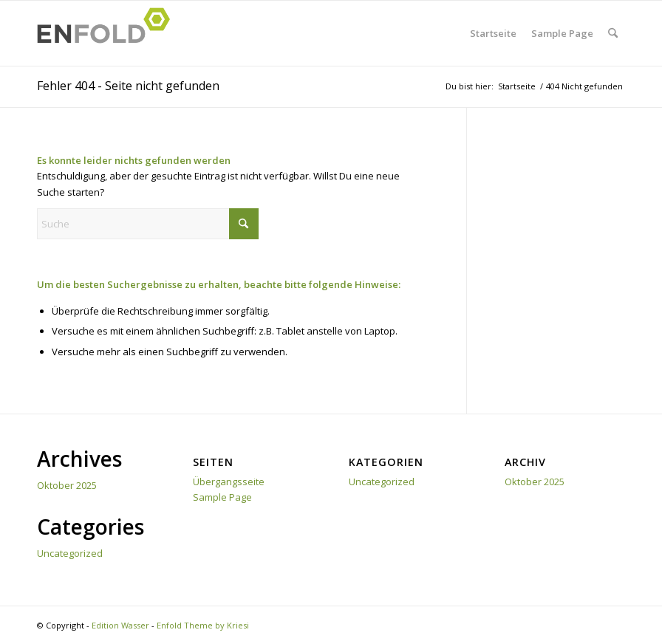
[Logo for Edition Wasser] (108, 33)
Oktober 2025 (67, 485)
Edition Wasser (120, 625)
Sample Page (562, 33)
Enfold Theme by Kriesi (203, 625)
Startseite (493, 33)
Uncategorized (70, 553)
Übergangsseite (229, 482)
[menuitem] (613, 33)
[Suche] (613, 33)
